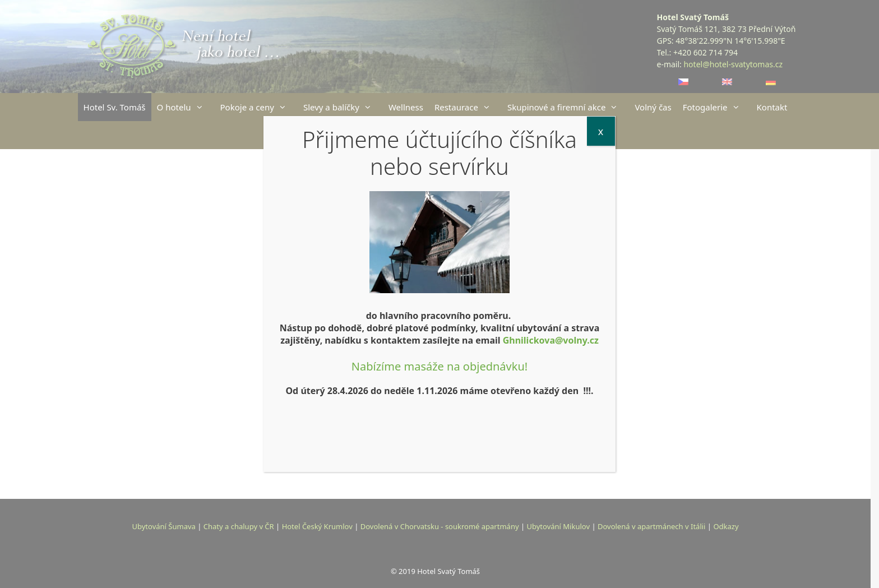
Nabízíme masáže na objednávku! (439, 366)
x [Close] (601, 131)
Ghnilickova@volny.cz (551, 340)
